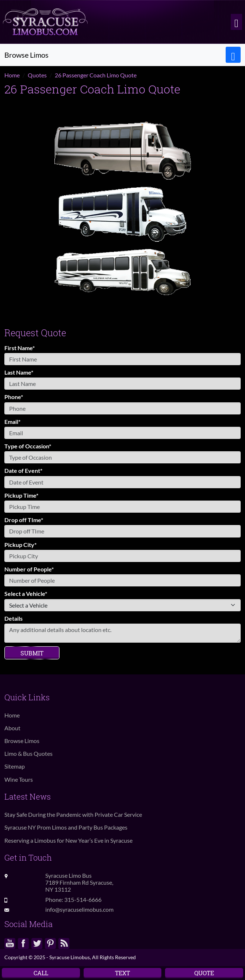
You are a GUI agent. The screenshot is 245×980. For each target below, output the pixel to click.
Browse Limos (22, 741)
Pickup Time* (21, 495)
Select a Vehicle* (26, 594)
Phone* (14, 397)
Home (12, 715)
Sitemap (15, 766)
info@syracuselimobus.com (79, 909)
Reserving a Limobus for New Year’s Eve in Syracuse (68, 840)
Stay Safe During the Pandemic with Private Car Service (73, 814)
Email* (12, 422)
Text (122, 973)
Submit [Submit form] (32, 653)
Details (14, 618)
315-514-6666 (83, 899)
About (12, 728)
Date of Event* (23, 470)
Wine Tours (19, 779)
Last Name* (19, 372)
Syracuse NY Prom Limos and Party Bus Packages (66, 827)
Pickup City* (20, 545)
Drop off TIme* (24, 520)
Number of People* (29, 569)
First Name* (20, 348)
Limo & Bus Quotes (28, 753)
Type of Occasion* (28, 446)
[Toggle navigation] (236, 22)
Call (41, 973)
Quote (204, 973)
